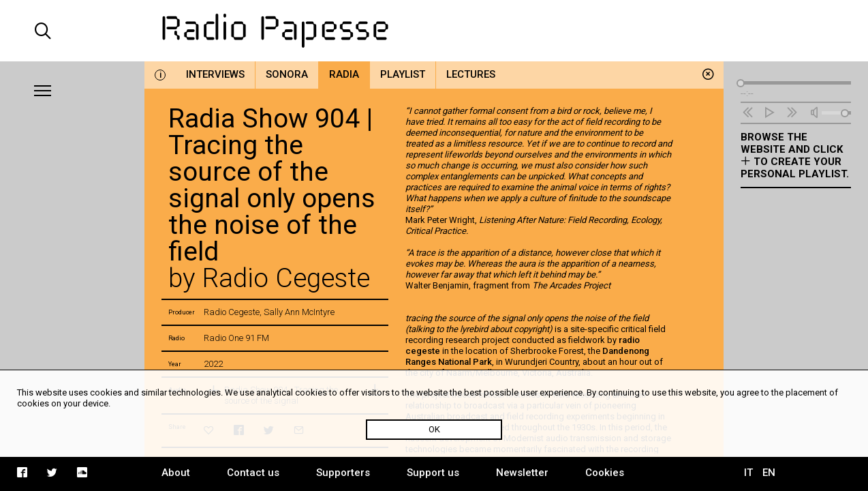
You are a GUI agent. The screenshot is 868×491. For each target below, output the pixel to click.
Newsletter (522, 473)
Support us (433, 473)
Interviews (215, 74)
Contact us (253, 473)
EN (769, 473)
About (176, 473)
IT (748, 473)
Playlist (403, 74)
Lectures (471, 74)
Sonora (287, 74)
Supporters (343, 473)
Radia (344, 74)
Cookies (605, 473)
